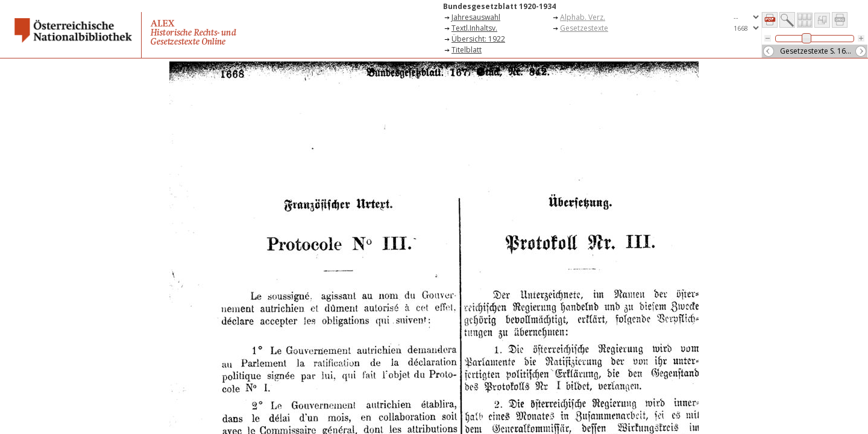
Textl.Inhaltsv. (474, 28)
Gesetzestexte (584, 28)
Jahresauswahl (476, 17)
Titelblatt (467, 50)
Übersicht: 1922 (478, 39)
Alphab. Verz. (583, 17)
